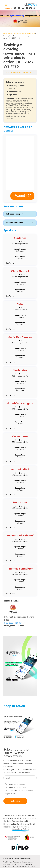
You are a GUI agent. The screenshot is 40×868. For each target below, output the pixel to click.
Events (10, 33)
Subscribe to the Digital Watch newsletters (16, 753)
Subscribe (9, 8)
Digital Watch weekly (15, 784)
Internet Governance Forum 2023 (24, 33)
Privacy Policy (24, 772)
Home (5, 33)
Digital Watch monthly (16, 787)
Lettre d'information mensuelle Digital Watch (19, 792)
